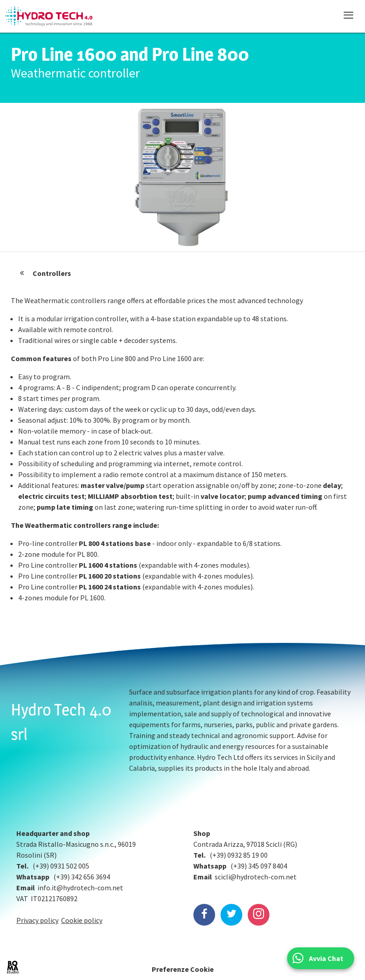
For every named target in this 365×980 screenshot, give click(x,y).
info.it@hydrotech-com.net (80, 888)
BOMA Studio (13, 967)
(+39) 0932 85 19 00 (239, 855)
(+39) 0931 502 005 (61, 866)
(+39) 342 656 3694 (82, 877)
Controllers (52, 273)
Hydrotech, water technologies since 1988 (49, 16)
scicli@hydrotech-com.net (256, 877)
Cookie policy (82, 920)
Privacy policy (37, 920)
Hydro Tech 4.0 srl (61, 722)
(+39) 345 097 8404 (259, 866)
